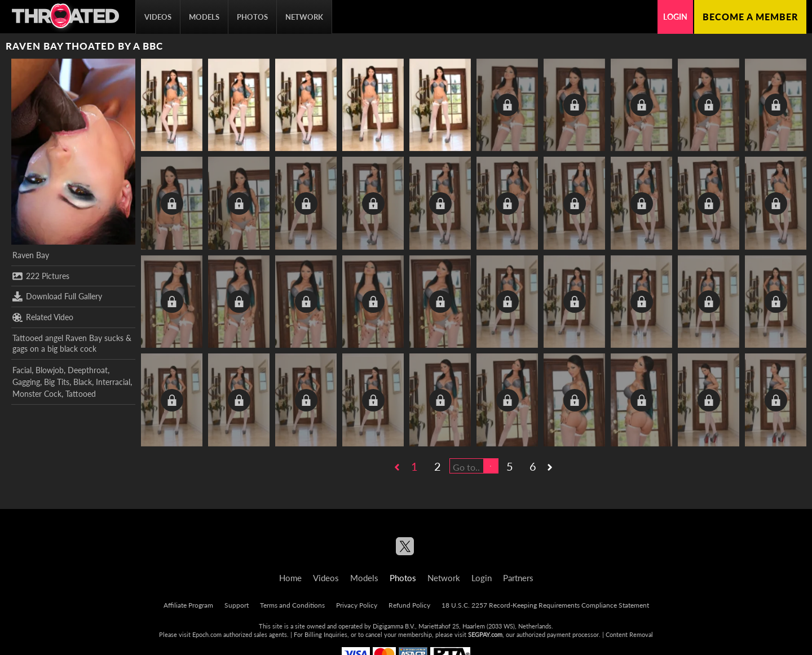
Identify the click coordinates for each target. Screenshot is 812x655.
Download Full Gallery (57, 296)
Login (675, 17)
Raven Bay (31, 255)
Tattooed (81, 394)
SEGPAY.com (485, 634)
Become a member (750, 17)
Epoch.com (207, 634)
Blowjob (50, 370)
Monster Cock (37, 394)
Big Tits (57, 382)
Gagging (26, 382)
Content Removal (629, 634)
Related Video (43, 317)
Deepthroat (88, 370)
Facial (22, 370)
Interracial (113, 382)
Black (83, 382)
